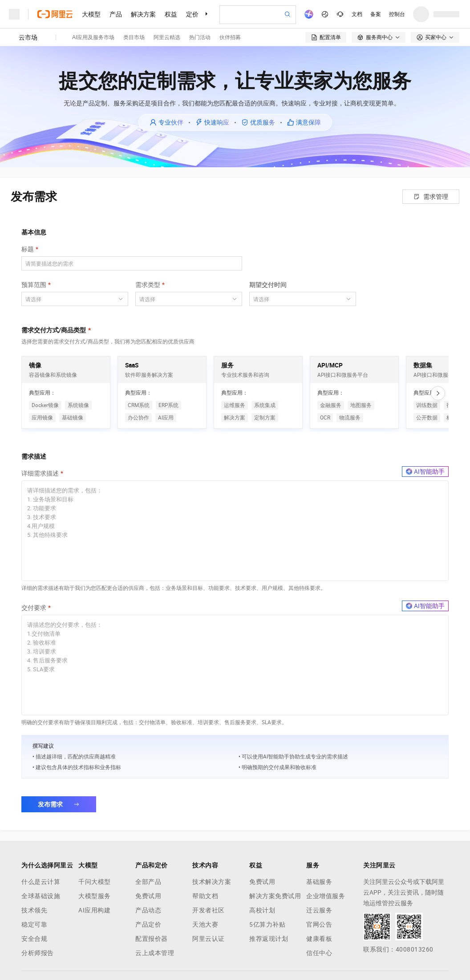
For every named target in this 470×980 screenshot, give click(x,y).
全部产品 (148, 882)
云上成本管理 (155, 953)
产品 (116, 14)
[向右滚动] (438, 393)
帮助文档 (205, 896)
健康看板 (319, 939)
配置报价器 (152, 939)
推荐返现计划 (269, 939)
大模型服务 (95, 896)
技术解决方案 (212, 882)
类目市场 (134, 37)
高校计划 (262, 910)
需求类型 (148, 285)
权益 (171, 14)
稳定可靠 (34, 924)
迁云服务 (319, 910)
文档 (357, 14)
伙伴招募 (230, 37)
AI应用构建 (94, 910)
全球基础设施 (41, 896)
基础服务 (319, 882)
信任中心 (319, 953)
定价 (192, 14)
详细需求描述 (40, 473)
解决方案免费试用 (275, 896)
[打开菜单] (14, 14)
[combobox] (69, 299)
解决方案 (143, 14)
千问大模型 (95, 882)
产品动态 (148, 910)
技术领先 (34, 910)
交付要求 (34, 608)
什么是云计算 (41, 882)
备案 (376, 14)
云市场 (28, 37)
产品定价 (148, 924)
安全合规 (34, 939)
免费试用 (148, 896)
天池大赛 (205, 924)
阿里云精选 (167, 37)
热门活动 (200, 37)
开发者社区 (209, 910)
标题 (28, 249)
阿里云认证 (209, 939)
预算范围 (34, 285)
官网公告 (319, 924)
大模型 (91, 14)
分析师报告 (38, 953)
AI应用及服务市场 (93, 37)
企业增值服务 (326, 896)
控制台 (397, 14)
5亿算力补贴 (267, 924)
